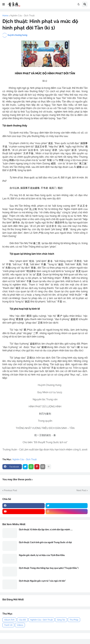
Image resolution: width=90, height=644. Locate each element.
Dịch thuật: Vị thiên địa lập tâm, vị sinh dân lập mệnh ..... (46, 530)
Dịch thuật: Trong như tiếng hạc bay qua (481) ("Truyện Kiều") (49, 568)
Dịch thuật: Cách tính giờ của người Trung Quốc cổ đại (45, 542)
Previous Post (10, 490)
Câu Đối (22, 620)
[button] (4, 4)
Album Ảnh (9, 620)
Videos (20, 625)
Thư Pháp (74, 620)
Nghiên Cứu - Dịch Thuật (22, 16)
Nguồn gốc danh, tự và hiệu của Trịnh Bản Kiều (42, 555)
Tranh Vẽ (8, 625)
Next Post (81, 490)
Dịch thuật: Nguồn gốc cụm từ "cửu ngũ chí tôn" (42, 581)
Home (5, 16)
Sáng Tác (61, 620)
